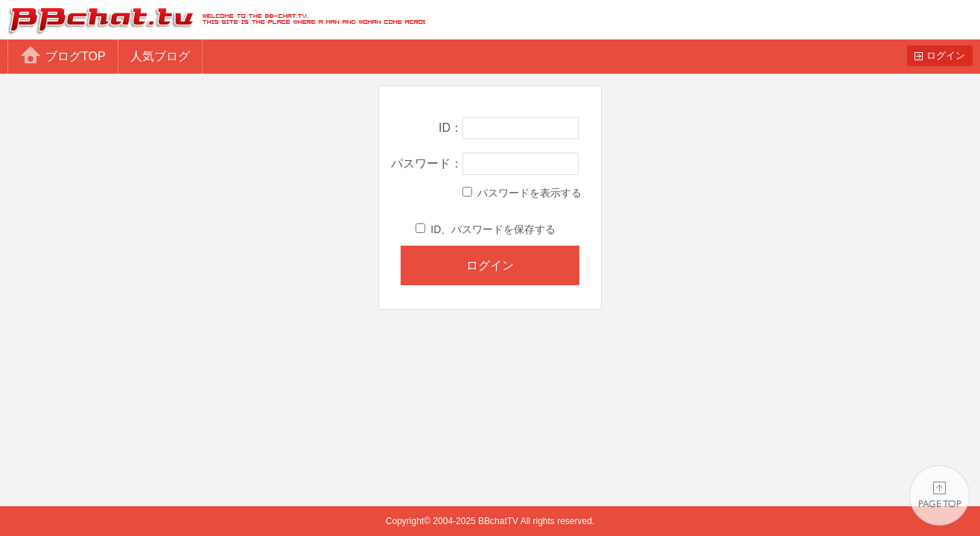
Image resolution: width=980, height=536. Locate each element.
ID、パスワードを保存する (486, 229)
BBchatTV (213, 20)
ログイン (946, 55)
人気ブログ (160, 56)
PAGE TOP (939, 495)
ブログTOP (76, 56)
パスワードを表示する (522, 193)
